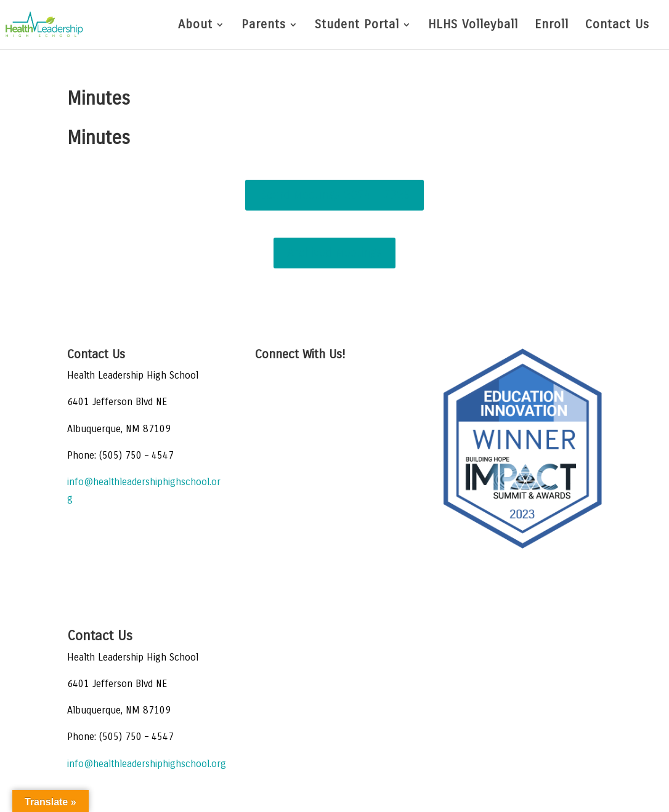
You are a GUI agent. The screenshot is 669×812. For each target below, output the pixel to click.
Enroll (552, 26)
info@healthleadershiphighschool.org (147, 764)
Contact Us (617, 26)
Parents (264, 26)
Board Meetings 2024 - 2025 (334, 195)
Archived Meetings (334, 253)
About (195, 26)
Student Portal (357, 26)
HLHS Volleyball (473, 26)
